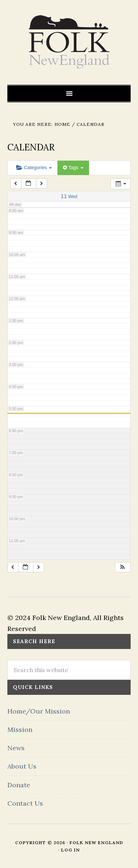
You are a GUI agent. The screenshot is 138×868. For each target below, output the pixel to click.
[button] (123, 567)
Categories (34, 167)
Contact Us (25, 803)
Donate (19, 785)
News (16, 748)
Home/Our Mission (39, 711)
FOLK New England (69, 42)
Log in (70, 850)
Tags (73, 167)
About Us (22, 766)
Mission (20, 730)
